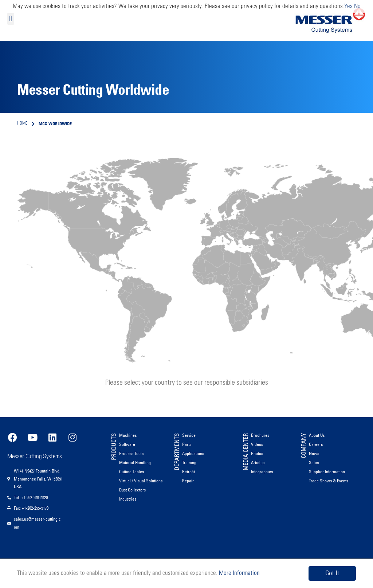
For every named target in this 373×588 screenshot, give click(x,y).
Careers (316, 444)
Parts (187, 444)
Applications (193, 453)
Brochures (260, 435)
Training (189, 462)
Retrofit (189, 472)
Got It (332, 573)
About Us (317, 435)
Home (22, 124)
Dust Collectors (132, 490)
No (357, 6)
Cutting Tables (131, 472)
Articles (258, 462)
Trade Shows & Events (329, 481)
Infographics (262, 472)
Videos (257, 444)
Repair (188, 481)
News (314, 453)
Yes (348, 6)
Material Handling (135, 462)
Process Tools (131, 453)
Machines (128, 435)
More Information (239, 573)
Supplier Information (327, 472)
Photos (257, 453)
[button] (11, 19)
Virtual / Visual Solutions (141, 481)
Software (127, 444)
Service (189, 435)
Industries (128, 499)
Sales (314, 462)
